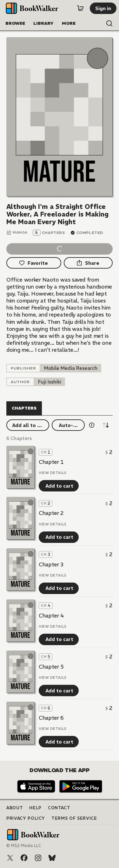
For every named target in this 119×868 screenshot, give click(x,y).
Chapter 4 (51, 616)
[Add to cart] (59, 486)
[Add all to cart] (28, 425)
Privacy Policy (26, 818)
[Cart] (80, 8)
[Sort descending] (106, 425)
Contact (59, 808)
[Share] (88, 263)
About (15, 808)
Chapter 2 (51, 513)
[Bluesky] (52, 858)
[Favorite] (34, 263)
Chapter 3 (51, 564)
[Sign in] (103, 8)
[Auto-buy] (68, 425)
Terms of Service (74, 818)
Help (35, 808)
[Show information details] (92, 425)
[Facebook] (24, 858)
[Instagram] (38, 858)
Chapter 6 (51, 718)
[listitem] (71, 368)
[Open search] (109, 23)
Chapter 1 (51, 462)
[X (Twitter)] (10, 858)
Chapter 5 (51, 667)
